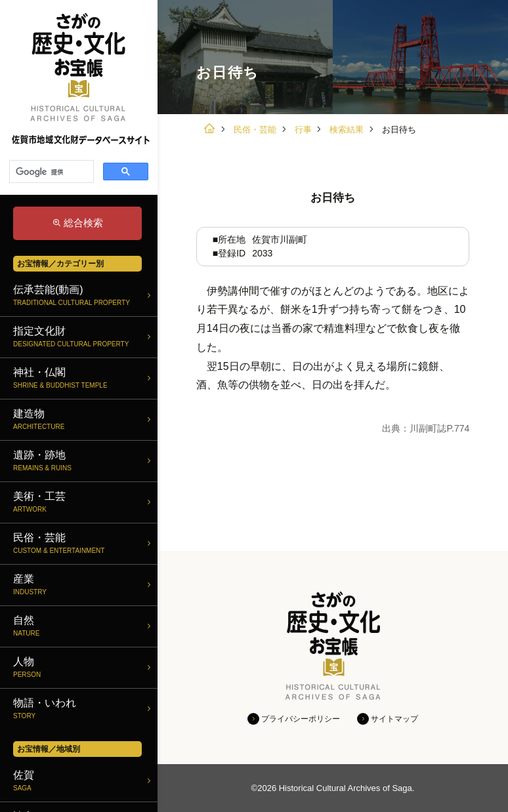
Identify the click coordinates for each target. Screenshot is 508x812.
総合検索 (83, 223)
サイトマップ (394, 719)
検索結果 (347, 130)
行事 (303, 130)
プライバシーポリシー (301, 719)
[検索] (50, 172)
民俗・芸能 (255, 130)
